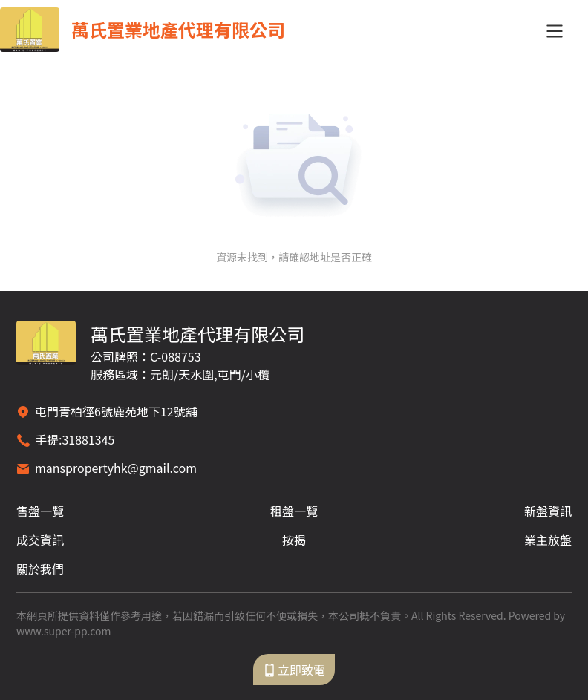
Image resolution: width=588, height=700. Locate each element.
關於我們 (40, 569)
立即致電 (294, 670)
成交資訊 (40, 540)
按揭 (294, 540)
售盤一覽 (40, 511)
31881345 (88, 439)
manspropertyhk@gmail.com (116, 468)
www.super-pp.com (63, 631)
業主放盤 (548, 540)
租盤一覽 (294, 511)
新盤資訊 (548, 511)
